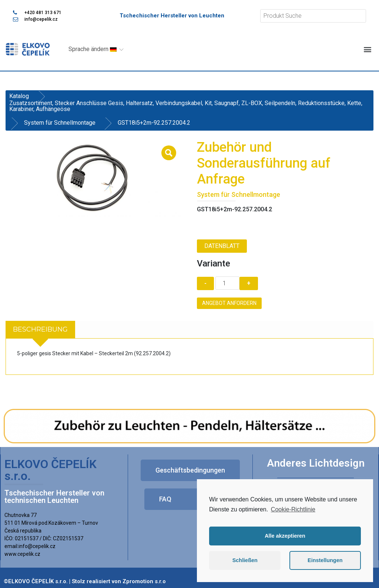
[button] (367, 49)
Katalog (19, 96)
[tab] (40, 330)
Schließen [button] (245, 560)
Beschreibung (40, 329)
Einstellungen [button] (325, 560)
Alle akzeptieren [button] (285, 536)
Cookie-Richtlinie (293, 509)
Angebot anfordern (229, 303)
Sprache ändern (93, 49)
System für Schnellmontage (60, 123)
